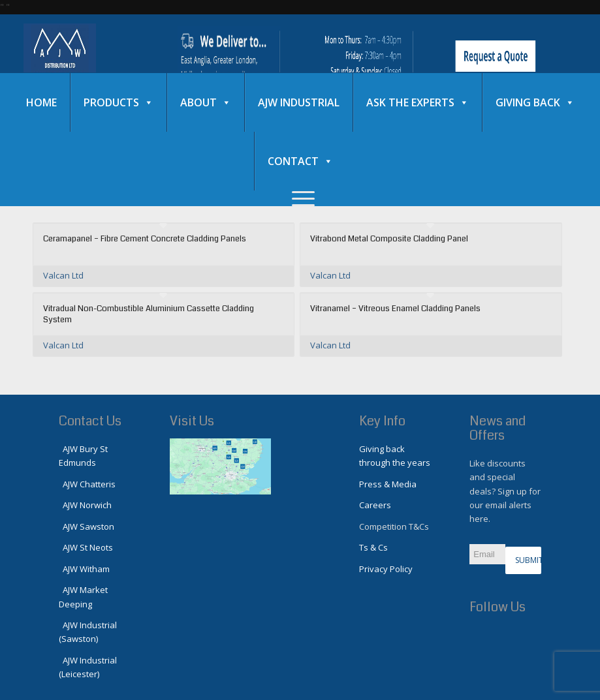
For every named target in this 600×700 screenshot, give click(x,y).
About (206, 102)
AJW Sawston (87, 526)
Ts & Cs (373, 547)
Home (41, 102)
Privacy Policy (386, 569)
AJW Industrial (299, 102)
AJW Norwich (85, 505)
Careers (375, 505)
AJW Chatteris (87, 484)
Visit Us (192, 421)
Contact (300, 161)
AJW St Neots (86, 547)
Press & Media (388, 484)
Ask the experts (418, 102)
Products (118, 102)
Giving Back (535, 102)
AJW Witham (84, 569)
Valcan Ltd (63, 275)
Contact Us (90, 421)
